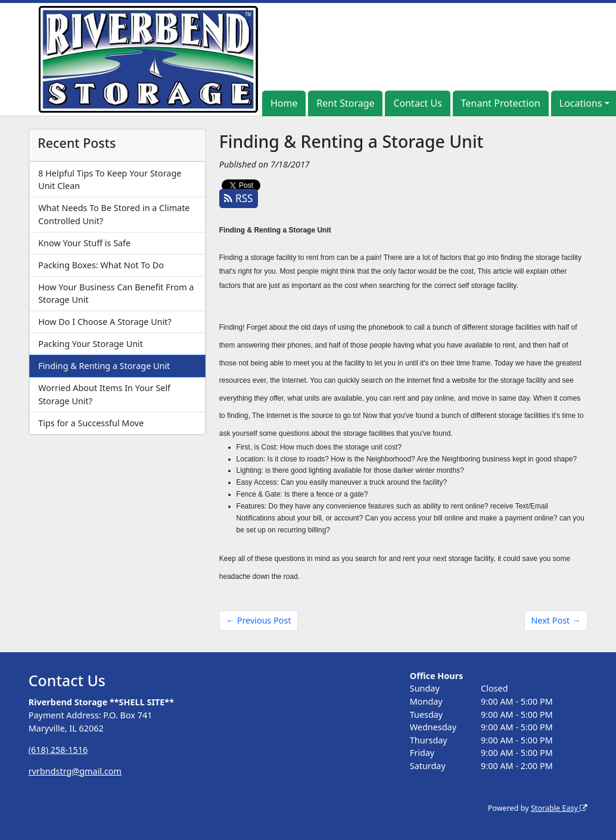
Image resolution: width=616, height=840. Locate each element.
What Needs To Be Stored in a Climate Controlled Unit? (114, 214)
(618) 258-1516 (58, 750)
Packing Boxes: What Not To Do (101, 265)
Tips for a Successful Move (91, 423)
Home (284, 103)
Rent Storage (345, 103)
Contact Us (417, 103)
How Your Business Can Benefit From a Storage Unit (116, 294)
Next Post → (556, 620)
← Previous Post (259, 620)
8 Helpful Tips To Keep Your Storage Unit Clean (110, 180)
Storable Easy (559, 808)
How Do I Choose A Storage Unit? (105, 322)
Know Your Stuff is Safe (84, 243)
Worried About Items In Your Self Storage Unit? (104, 394)
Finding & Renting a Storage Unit (104, 366)
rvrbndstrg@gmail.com (75, 771)
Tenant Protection (501, 103)
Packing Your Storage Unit (91, 344)
